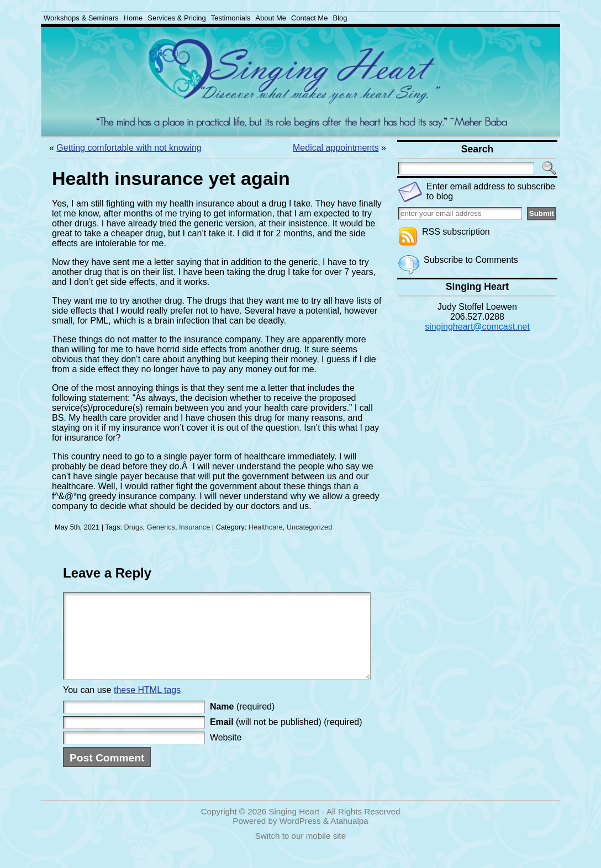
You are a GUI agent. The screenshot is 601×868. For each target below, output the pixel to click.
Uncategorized (310, 527)
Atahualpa (349, 837)
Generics (161, 527)
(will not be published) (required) (286, 739)
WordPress (300, 837)
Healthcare (266, 527)
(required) (242, 723)
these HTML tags (147, 706)
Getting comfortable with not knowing (129, 148)
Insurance (194, 527)
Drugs (133, 527)
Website (226, 754)
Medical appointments (336, 148)
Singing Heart (294, 828)
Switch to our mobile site (301, 852)
